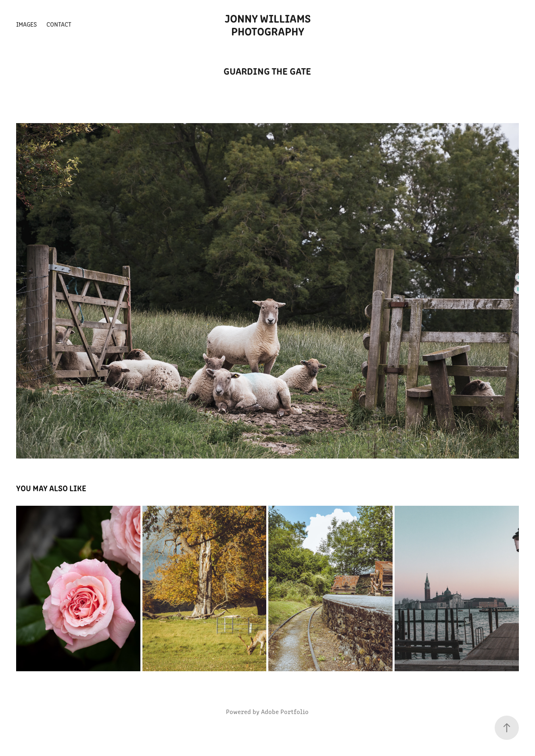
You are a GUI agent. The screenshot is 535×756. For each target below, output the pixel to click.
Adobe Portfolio (285, 711)
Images (26, 24)
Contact (59, 24)
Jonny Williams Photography (269, 24)
